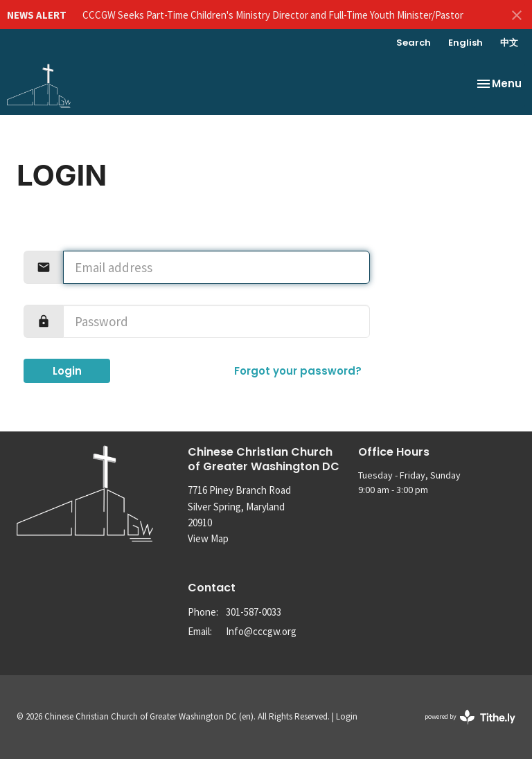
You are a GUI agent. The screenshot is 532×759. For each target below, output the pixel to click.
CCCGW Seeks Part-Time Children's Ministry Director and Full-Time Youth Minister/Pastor (273, 15)
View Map (208, 538)
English (465, 43)
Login (67, 371)
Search (414, 43)
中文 (509, 43)
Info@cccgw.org (261, 631)
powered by (470, 717)
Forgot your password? (298, 371)
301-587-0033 (254, 612)
